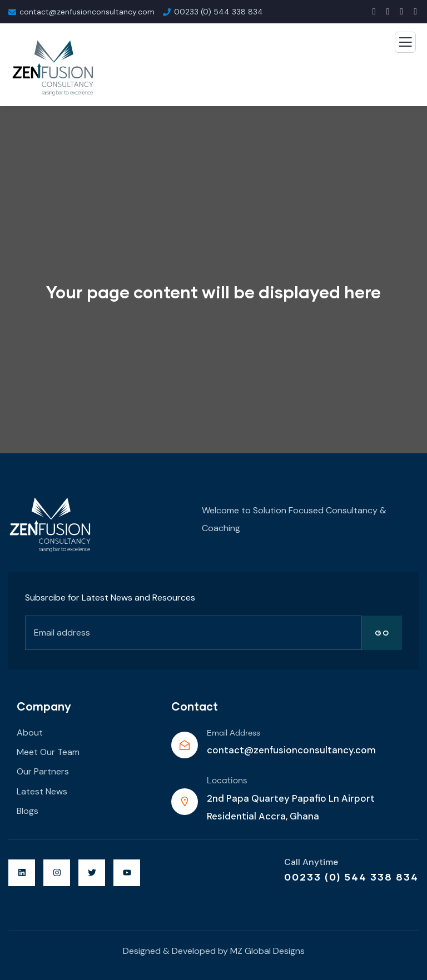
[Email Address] (185, 745)
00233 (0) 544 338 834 (351, 877)
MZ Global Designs (267, 951)
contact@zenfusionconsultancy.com (291, 750)
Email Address (234, 733)
